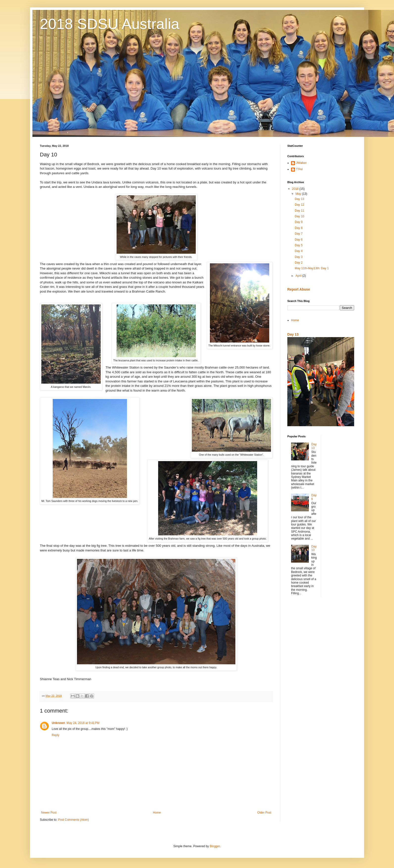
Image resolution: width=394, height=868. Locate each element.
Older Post (264, 813)
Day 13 (299, 199)
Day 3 (299, 257)
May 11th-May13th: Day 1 (312, 268)
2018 (296, 189)
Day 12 (299, 205)
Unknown (58, 723)
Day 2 (299, 263)
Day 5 (299, 245)
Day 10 (299, 216)
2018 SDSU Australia (110, 24)
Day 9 (299, 222)
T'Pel (299, 169)
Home (157, 813)
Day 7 (299, 234)
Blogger (215, 846)
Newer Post (49, 813)
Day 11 (299, 211)
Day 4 (299, 251)
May (299, 194)
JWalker (301, 163)
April (299, 276)
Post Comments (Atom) (73, 820)
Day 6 (299, 240)
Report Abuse (299, 289)
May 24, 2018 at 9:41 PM (83, 723)
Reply (56, 735)
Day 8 (299, 228)
